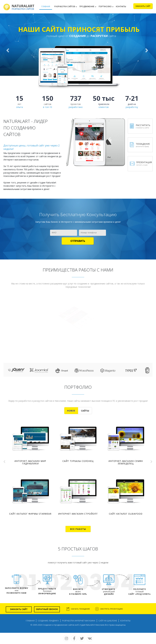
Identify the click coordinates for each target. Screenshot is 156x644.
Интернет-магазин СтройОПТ (78, 514)
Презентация (144, 164)
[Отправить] (78, 241)
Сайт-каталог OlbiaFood (126, 514)
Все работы (78, 529)
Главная (30, 621)
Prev (5, 461)
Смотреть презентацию (111, 609)
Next (151, 461)
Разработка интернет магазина (79, 621)
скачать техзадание (80, 609)
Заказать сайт (19, 609)
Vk (90, 638)
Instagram (66, 638)
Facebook (74, 638)
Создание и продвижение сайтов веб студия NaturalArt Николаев (74, 625)
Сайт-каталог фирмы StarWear (30, 514)
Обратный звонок (47, 609)
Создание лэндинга (48, 621)
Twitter (82, 638)
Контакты (125, 621)
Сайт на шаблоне (108, 621)
